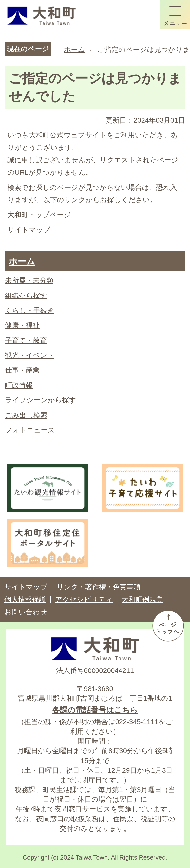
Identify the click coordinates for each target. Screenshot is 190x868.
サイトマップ (29, 230)
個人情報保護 (25, 600)
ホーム (74, 50)
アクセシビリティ (84, 600)
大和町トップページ (39, 215)
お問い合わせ (26, 612)
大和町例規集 (142, 600)
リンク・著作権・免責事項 (99, 587)
